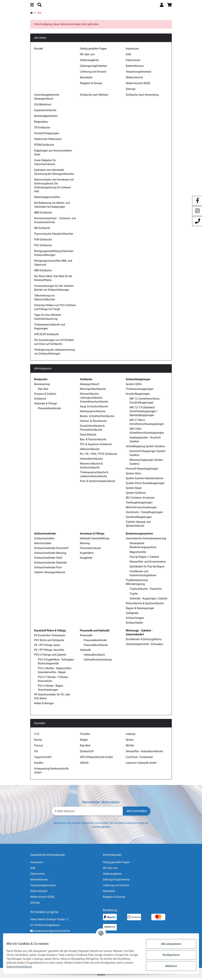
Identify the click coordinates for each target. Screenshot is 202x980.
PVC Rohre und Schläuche (49, 642)
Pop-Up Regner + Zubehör (144, 559)
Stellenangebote (89, 62)
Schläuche (40, 400)
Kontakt (39, 50)
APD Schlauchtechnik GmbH (96, 759)
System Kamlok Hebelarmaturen (145, 480)
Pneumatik (86, 637)
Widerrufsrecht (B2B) (138, 85)
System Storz (133, 475)
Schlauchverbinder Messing (50, 555)
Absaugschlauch (90, 386)
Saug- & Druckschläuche (94, 408)
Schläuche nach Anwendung (142, 97)
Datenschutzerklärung (55, 967)
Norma (38, 742)
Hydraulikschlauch (94, 657)
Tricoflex (85, 736)
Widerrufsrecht (134, 79)
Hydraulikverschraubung (98, 661)
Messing (85, 545)
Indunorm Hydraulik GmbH (141, 765)
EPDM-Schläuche (44, 147)
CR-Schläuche (42, 129)
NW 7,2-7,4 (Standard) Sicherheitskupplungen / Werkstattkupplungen (144, 413)
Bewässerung (42, 386)
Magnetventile (138, 554)
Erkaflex (39, 765)
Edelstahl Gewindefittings (95, 540)
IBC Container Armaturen (140, 499)
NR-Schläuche (42, 230)
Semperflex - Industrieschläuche (144, 753)
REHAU (130, 747)
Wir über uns (87, 56)
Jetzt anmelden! (137, 813)
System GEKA (134, 386)
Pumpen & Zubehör (45, 396)
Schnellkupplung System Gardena (145, 448)
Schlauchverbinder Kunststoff (51, 550)
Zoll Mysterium (43, 106)
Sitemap (131, 91)
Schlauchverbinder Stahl (48, 560)
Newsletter (86, 79)
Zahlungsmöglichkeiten (93, 68)
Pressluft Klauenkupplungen (142, 470)
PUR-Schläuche (43, 241)
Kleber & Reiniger (44, 705)
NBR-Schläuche (43, 214)
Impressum (132, 50)
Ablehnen (168, 966)
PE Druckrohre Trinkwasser (50, 637)
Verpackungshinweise (138, 74)
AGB (128, 56)
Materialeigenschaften (47, 199)
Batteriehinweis (135, 68)
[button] (162, 6)
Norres (130, 742)
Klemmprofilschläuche (93, 391)
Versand (101, 976)
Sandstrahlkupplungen (139, 519)
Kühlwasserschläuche (93, 413)
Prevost (38, 747)
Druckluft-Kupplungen (47, 135)
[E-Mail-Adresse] (87, 813)
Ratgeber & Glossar (91, 85)
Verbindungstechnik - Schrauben (144, 646)
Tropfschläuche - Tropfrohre (146, 591)
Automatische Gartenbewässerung (146, 540)
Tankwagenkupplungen (139, 504)
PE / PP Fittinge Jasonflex (49, 652)
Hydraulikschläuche (91, 461)
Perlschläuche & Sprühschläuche (145, 605)
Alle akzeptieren (168, 944)
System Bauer (134, 490)
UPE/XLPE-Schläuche (46, 336)
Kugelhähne (87, 555)
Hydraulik (85, 652)
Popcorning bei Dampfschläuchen (54, 236)
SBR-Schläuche (43, 272)
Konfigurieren (168, 955)
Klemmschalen (43, 545)
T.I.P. (37, 736)
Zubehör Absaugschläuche (50, 574)
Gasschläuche (88, 436)
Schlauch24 (87, 753)
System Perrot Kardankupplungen (145, 485)
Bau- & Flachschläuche (93, 441)
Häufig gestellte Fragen (93, 50)
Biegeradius (41, 124)
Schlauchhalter (134, 625)
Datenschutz (133, 62)
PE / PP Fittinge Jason (47, 647)
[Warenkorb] (169, 6)
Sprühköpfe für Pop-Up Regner (147, 568)
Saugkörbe (86, 560)
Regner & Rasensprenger (140, 610)
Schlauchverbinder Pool (48, 569)
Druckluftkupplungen (138, 396)
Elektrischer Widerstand (48, 141)
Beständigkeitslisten (46, 118)
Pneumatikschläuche (96, 647)
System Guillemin (136, 495)
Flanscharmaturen (90, 550)
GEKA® (84, 765)
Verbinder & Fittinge (45, 405)
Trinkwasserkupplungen (140, 391)
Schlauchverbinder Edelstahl (50, 564)
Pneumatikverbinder (49, 410)
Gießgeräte (132, 615)
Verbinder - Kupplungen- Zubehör (149, 600)
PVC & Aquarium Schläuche (96, 446)
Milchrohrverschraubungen (141, 509)
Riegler (84, 742)
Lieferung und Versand (93, 74)
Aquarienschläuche (45, 112)
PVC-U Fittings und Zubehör (50, 657)
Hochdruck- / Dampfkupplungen (144, 514)
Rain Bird (43, 391)
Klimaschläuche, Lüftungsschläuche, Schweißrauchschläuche (94, 400)
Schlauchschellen (44, 540)
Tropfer (134, 596)
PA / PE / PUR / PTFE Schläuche (98, 456)
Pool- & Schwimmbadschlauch (98, 483)
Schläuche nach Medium (94, 97)
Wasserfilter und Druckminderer (148, 564)
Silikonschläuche (90, 451)
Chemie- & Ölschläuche (93, 423)
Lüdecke (131, 736)
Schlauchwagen (135, 620)
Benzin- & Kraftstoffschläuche (97, 418)
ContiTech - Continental (139, 759)
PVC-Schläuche (43, 247)
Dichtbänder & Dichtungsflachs (144, 641)
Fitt (36, 753)
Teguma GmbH (43, 759)
